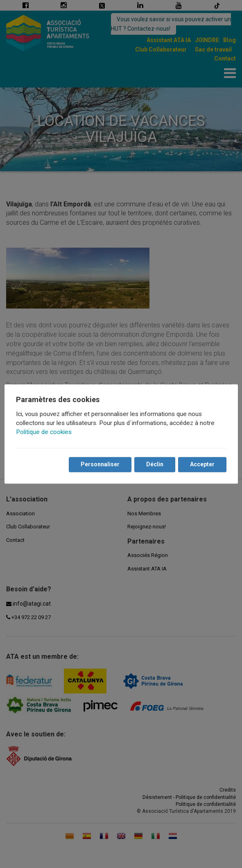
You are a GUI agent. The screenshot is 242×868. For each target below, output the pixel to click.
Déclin (155, 465)
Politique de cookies (44, 432)
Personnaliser (100, 465)
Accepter (202, 465)
